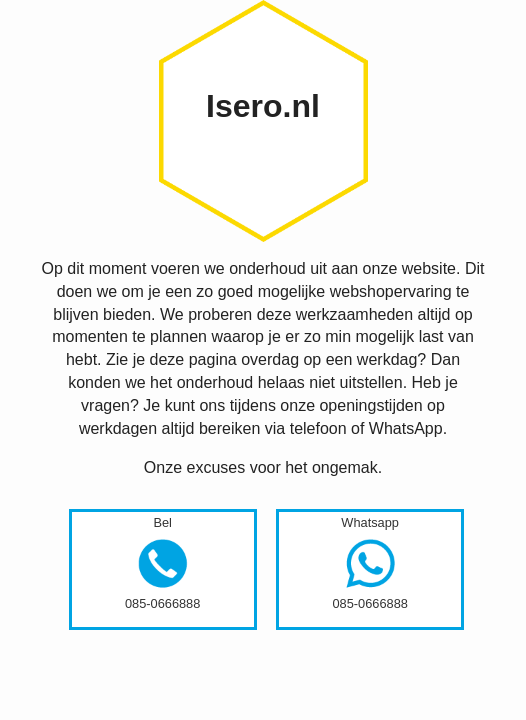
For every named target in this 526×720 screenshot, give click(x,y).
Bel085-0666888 (162, 562)
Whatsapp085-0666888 (369, 562)
